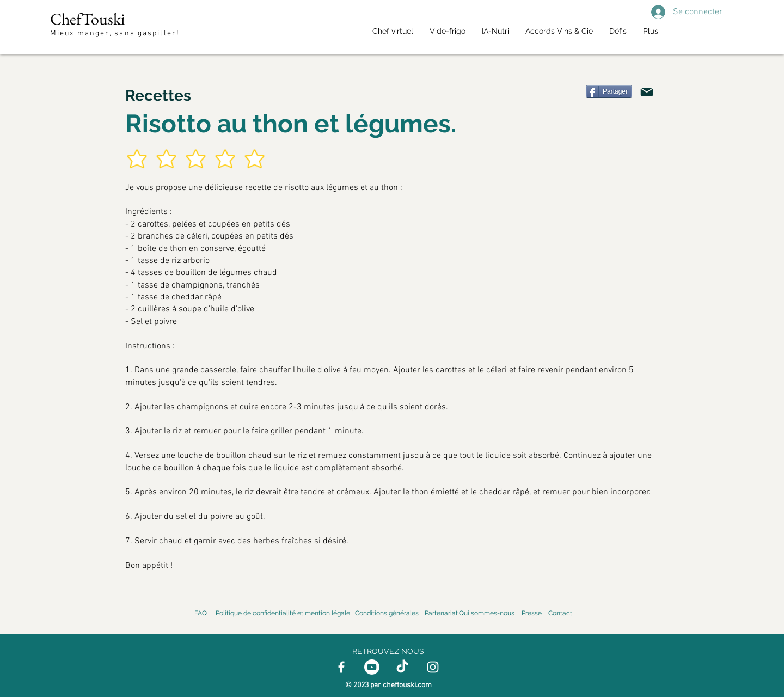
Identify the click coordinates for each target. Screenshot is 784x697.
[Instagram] (433, 667)
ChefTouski (87, 19)
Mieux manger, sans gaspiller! (116, 33)
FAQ (201, 613)
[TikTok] (402, 667)
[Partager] (609, 91)
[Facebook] (341, 667)
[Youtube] (372, 667)
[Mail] (647, 92)
